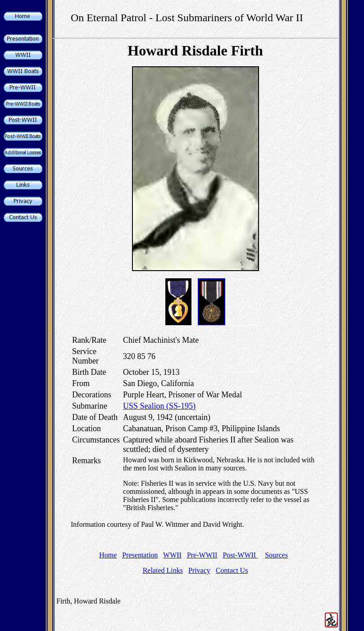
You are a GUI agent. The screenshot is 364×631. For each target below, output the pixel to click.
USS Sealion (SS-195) (159, 406)
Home (108, 555)
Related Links (163, 570)
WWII (172, 555)
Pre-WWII (202, 555)
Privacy (199, 570)
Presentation (140, 555)
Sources (276, 555)
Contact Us (232, 570)
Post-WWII (240, 555)
